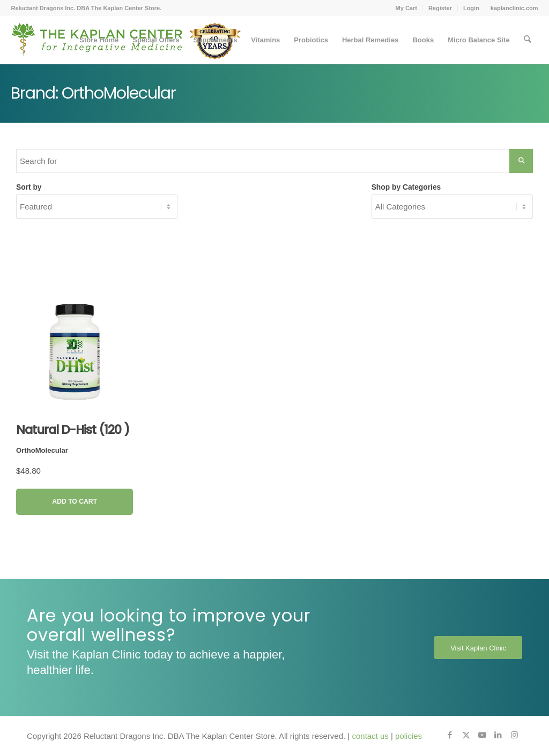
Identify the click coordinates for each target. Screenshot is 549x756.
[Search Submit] (521, 161)
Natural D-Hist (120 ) (73, 430)
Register (440, 8)
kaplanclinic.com (514, 8)
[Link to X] (466, 735)
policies (409, 736)
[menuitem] (407, 8)
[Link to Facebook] (450, 735)
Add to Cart (75, 501)
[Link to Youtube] (482, 735)
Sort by (29, 187)
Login (471, 8)
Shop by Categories (406, 187)
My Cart (406, 8)
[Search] (527, 40)
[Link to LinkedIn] (498, 735)
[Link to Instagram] (514, 735)
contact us (370, 736)
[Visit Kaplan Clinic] (478, 648)
